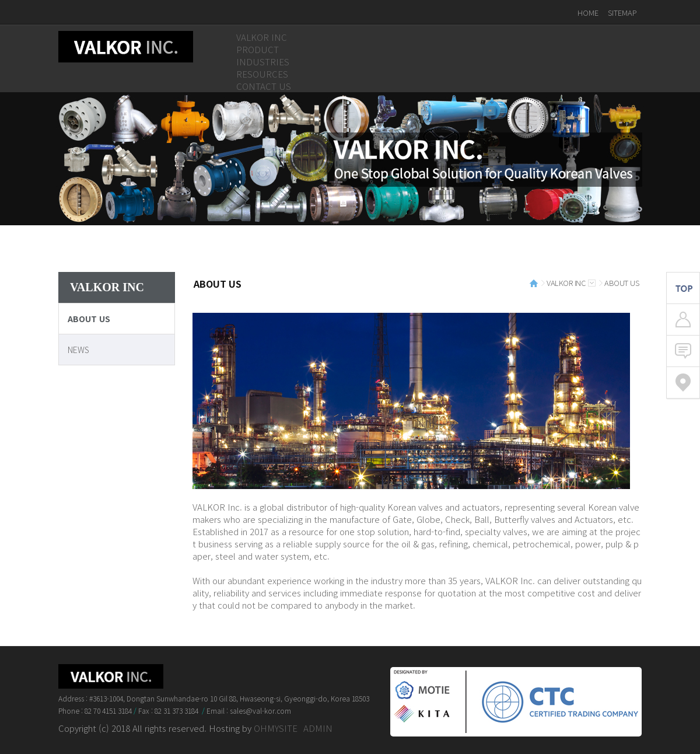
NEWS (78, 350)
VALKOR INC (262, 37)
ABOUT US (89, 319)
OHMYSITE (276, 728)
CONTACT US (264, 86)
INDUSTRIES (263, 62)
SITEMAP (622, 13)
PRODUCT (258, 49)
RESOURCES (262, 74)
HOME (588, 13)
